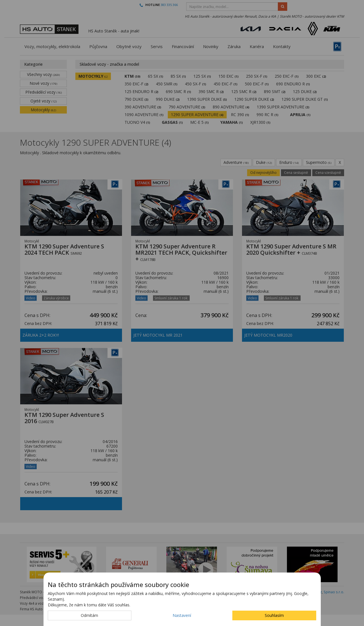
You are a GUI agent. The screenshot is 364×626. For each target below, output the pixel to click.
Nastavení (182, 615)
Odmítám (89, 615)
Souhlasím (274, 615)
